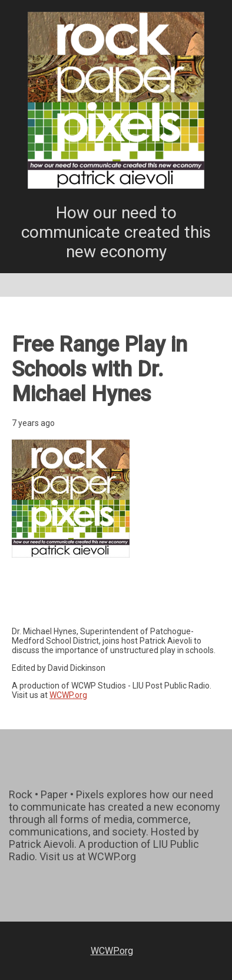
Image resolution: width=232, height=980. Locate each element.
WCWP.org (68, 695)
